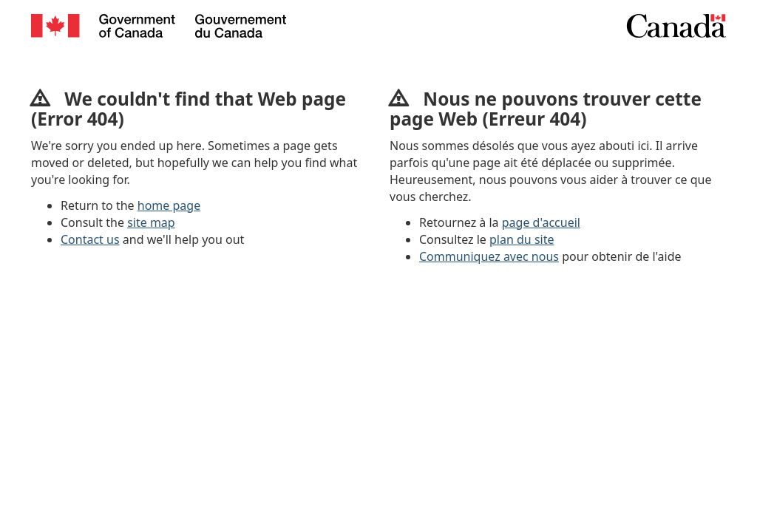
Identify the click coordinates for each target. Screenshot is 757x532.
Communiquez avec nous (489, 256)
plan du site (522, 239)
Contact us (90, 239)
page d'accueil (541, 222)
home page (169, 205)
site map (151, 222)
